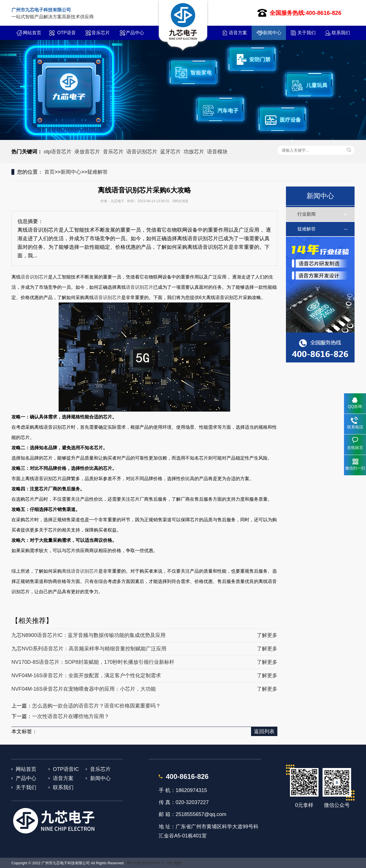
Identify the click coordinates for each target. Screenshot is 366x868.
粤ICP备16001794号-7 (145, 863)
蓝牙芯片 (170, 152)
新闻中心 (272, 33)
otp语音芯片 (58, 152)
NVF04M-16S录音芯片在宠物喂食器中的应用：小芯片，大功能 (84, 689)
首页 (49, 172)
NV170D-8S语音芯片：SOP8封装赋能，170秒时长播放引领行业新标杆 (93, 662)
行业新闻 (307, 214)
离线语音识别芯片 (80, 571)
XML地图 (173, 863)
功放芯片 (194, 152)
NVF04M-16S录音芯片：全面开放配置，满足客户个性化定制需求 (86, 675)
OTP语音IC (66, 35)
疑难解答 (98, 172)
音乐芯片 (101, 33)
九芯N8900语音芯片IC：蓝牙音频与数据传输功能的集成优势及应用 (88, 635)
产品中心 (135, 33)
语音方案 (238, 33)
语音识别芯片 (142, 152)
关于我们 (307, 33)
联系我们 (341, 33)
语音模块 (217, 152)
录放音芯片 (87, 152)
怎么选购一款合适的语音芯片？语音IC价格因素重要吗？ (96, 706)
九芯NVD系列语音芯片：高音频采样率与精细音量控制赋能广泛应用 (89, 649)
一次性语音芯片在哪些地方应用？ (71, 716)
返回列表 (264, 731)
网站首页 (32, 33)
